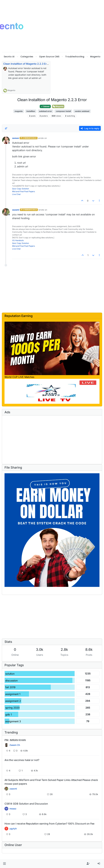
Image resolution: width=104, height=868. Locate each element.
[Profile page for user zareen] (6, 140)
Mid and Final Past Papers (24, 191)
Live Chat (16, 194)
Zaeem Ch (15, 745)
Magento (11, 90)
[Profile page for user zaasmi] (6, 212)
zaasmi (16, 210)
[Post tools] (99, 201)
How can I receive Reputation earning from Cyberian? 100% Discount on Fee (49, 824)
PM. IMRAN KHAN (15, 740)
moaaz (13, 809)
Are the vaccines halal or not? (22, 760)
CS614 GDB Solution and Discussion (26, 804)
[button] (4, 864)
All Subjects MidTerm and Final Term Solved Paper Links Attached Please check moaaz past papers (51, 782)
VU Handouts (18, 240)
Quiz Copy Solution (21, 189)
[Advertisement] (44, 291)
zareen (16, 138)
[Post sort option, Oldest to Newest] (6, 128)
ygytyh (13, 829)
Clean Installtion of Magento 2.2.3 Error (27, 64)
